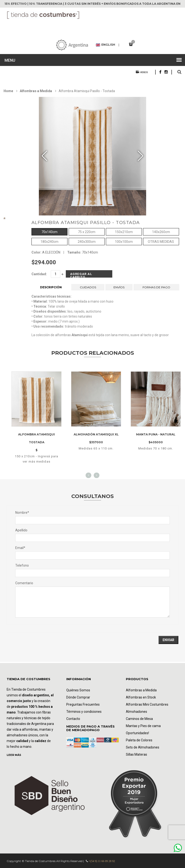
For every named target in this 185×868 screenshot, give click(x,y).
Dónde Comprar (78, 697)
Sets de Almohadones (143, 747)
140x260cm (161, 232)
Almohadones (136, 712)
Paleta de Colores (139, 740)
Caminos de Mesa (139, 719)
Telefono (22, 565)
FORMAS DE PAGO (156, 287)
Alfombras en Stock (141, 697)
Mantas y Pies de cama (143, 726)
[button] (141, 156)
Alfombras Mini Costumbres (147, 704)
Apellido (21, 530)
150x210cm (124, 232)
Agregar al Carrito (81, 275)
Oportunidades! (137, 733)
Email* (20, 548)
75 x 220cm (87, 232)
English (105, 45)
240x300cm (87, 241)
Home (8, 91)
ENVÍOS (119, 287)
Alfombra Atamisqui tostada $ (36, 442)
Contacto (73, 719)
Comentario (24, 583)
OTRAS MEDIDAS (161, 241)
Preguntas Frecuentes (83, 704)
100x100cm (124, 241)
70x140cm (49, 232)
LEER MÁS (14, 755)
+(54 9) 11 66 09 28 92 (102, 861)
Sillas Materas (136, 754)
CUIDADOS (88, 287)
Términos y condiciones (84, 712)
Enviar (168, 640)
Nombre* (22, 513)
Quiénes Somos (78, 690)
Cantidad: (39, 274)
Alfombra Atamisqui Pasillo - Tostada (86, 223)
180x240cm (49, 241)
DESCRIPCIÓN (51, 287)
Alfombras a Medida (36, 91)
